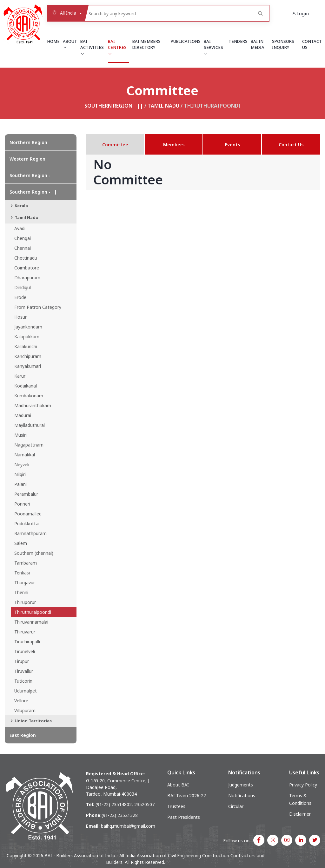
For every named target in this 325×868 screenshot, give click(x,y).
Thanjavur (25, 583)
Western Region (27, 159)
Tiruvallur (24, 671)
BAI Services (213, 47)
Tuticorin (23, 681)
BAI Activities (92, 47)
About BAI (178, 785)
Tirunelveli (25, 651)
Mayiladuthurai (30, 425)
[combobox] (66, 13)
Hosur (20, 317)
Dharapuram (27, 278)
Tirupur (22, 661)
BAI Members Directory (146, 44)
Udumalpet (26, 691)
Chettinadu (26, 258)
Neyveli (22, 464)
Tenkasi (22, 573)
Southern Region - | (32, 175)
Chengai (23, 238)
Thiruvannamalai (31, 622)
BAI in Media (258, 44)
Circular (236, 806)
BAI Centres (117, 47)
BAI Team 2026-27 (187, 795)
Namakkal (25, 455)
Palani (20, 484)
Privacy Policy (303, 785)
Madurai (23, 415)
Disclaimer (300, 814)
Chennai (23, 248)
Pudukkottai (27, 523)
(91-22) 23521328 (120, 815)
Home (53, 41)
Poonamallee (28, 514)
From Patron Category (38, 307)
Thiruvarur (25, 632)
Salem (21, 543)
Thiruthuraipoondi (33, 612)
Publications (186, 41)
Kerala (19, 206)
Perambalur (26, 494)
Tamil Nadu (163, 106)
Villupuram (25, 710)
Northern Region (28, 142)
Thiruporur (25, 602)
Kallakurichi (26, 346)
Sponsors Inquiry (283, 44)
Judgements (241, 785)
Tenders (238, 41)
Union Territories (31, 721)
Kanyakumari (28, 366)
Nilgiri (20, 474)
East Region (23, 735)
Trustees (176, 806)
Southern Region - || (114, 106)
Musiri (20, 435)
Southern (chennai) (34, 553)
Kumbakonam (29, 396)
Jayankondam (28, 327)
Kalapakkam (27, 337)
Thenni (21, 592)
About (70, 44)
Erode (20, 297)
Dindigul (23, 287)
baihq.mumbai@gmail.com (128, 826)
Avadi (20, 228)
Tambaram (26, 563)
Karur (20, 376)
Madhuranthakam (33, 405)
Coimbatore (27, 268)
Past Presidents (184, 817)
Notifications (242, 795)
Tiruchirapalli (27, 642)
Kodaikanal (26, 386)
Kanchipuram (28, 356)
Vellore (21, 701)
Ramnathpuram (30, 533)
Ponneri (22, 504)
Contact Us (312, 44)
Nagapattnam (29, 445)
